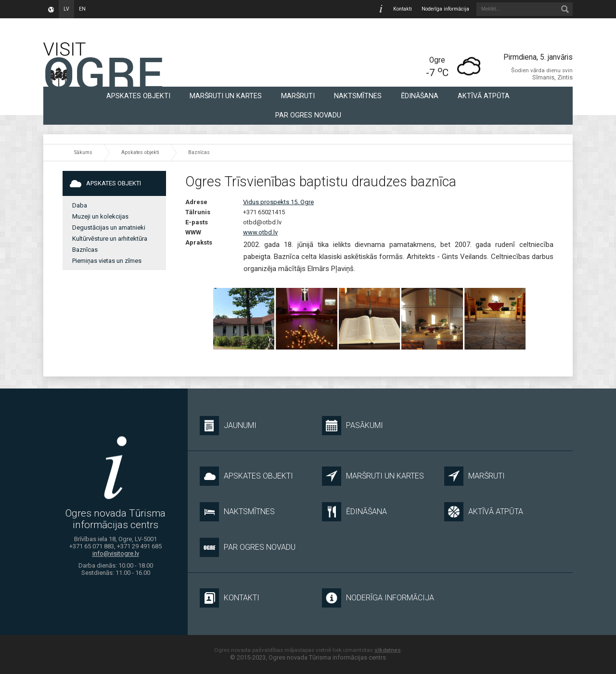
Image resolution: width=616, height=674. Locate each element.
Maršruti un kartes (226, 96)
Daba (80, 205)
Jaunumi (228, 426)
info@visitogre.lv (116, 553)
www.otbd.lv (260, 232)
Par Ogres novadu (308, 115)
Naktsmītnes (358, 96)
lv (66, 9)
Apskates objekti (138, 96)
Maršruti (298, 96)
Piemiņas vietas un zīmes (107, 261)
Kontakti (403, 9)
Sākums (83, 152)
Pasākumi (353, 426)
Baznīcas (199, 152)
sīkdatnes (388, 650)
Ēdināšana (420, 96)
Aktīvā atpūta (484, 96)
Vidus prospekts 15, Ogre (278, 202)
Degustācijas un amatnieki (109, 227)
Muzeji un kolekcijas (100, 216)
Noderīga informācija (445, 9)
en (82, 9)
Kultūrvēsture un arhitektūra (110, 239)
